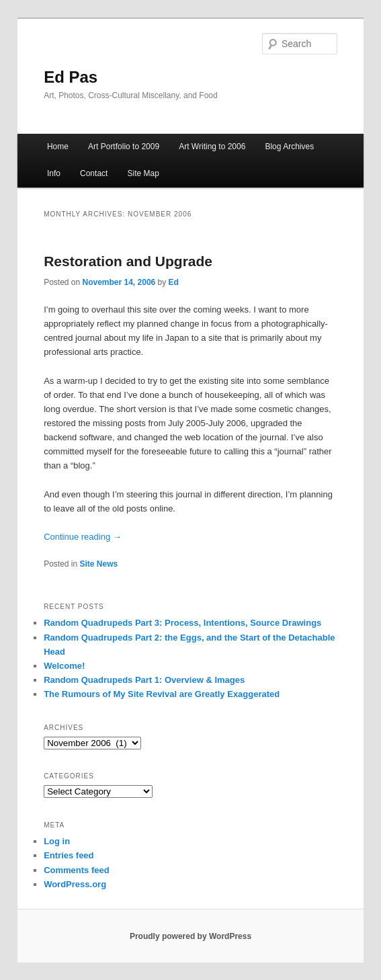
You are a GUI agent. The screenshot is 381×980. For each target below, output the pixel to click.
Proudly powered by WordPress (190, 936)
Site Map (143, 173)
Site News (99, 564)
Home (58, 147)
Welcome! (64, 666)
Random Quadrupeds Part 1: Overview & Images (144, 680)
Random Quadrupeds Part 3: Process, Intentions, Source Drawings (182, 623)
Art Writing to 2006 (212, 147)
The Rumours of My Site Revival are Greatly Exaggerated (162, 694)
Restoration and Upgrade (128, 261)
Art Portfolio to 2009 (124, 147)
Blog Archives (289, 147)
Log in (57, 841)
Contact (94, 173)
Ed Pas (71, 77)
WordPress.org (75, 884)
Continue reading (83, 537)
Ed (174, 282)
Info (54, 173)
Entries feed (69, 855)
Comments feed (77, 870)
